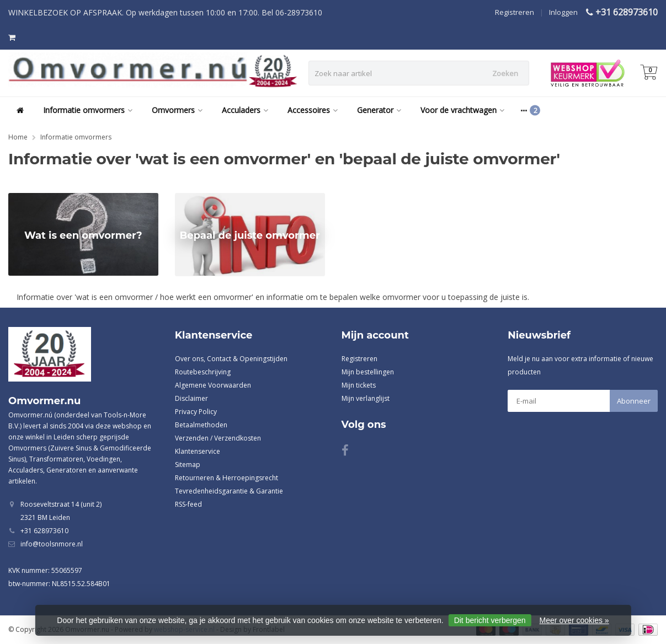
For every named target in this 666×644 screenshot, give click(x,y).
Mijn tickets (359, 385)
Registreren (515, 12)
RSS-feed (188, 504)
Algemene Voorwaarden (213, 385)
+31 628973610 (627, 12)
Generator (379, 110)
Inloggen (563, 12)
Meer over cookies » (574, 620)
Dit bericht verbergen (490, 620)
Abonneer (634, 401)
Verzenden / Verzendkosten (218, 438)
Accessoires (313, 110)
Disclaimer (191, 398)
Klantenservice (198, 451)
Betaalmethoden (201, 425)
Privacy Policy (196, 412)
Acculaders (245, 110)
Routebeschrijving (203, 372)
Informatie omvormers (88, 110)
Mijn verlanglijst (366, 398)
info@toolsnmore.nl (52, 544)
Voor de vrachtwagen (462, 110)
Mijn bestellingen (368, 372)
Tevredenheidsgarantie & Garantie (229, 491)
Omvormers (177, 110)
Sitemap (188, 465)
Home (18, 137)
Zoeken (505, 73)
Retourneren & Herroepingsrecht (227, 478)
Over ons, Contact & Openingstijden (231, 359)
